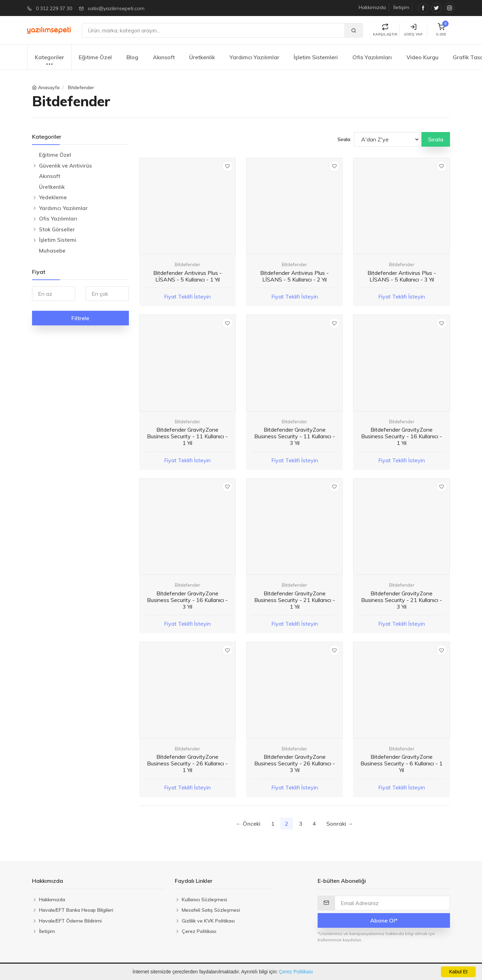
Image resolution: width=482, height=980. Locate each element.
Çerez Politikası (296, 972)
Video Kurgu (422, 57)
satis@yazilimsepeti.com (116, 8)
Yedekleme (53, 197)
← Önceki (248, 824)
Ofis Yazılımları (372, 57)
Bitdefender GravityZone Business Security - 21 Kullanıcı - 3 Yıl (402, 600)
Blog (132, 57)
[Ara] (213, 30)
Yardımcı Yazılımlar (254, 57)
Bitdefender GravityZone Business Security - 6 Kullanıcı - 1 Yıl (402, 763)
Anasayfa (49, 87)
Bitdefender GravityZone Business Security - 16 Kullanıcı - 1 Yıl (402, 436)
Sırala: (344, 139)
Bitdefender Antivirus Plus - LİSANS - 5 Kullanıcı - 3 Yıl (402, 276)
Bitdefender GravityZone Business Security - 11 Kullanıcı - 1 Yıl (187, 436)
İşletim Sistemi (58, 240)
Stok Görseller (57, 229)
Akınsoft (164, 57)
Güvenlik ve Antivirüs (65, 166)
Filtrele (80, 318)
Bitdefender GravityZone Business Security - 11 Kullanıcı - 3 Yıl (295, 436)
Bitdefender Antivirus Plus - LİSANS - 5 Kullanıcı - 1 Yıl (188, 276)
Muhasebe (52, 251)
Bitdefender (81, 87)
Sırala (436, 139)
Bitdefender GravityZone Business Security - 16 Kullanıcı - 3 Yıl (187, 600)
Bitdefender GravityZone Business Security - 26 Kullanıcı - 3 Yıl (295, 763)
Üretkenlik (202, 57)
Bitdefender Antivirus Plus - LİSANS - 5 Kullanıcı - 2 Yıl (294, 276)
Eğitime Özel (95, 57)
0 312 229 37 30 (54, 8)
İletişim (401, 7)
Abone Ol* (384, 920)
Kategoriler (49, 61)
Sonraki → (340, 824)
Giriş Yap (413, 30)
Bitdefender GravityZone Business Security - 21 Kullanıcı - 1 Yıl (295, 600)
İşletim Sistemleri (316, 57)
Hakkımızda (372, 7)
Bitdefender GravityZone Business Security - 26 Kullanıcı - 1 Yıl (187, 763)
